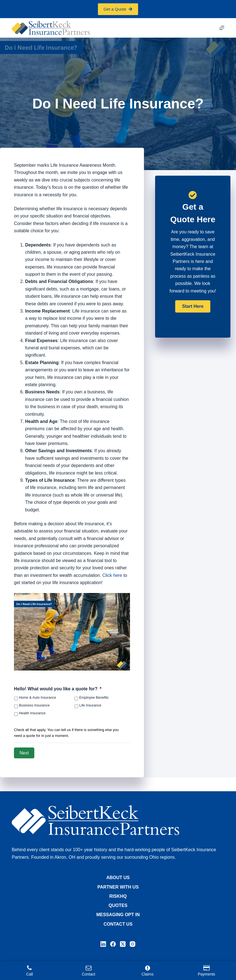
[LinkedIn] (103, 944)
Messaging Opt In (118, 915)
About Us (118, 878)
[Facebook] (113, 944)
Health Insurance (32, 713)
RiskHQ (118, 896)
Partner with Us (118, 887)
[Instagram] (133, 944)
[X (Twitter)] (123, 944)
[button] (193, 306)
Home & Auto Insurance (38, 698)
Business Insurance (34, 705)
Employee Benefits (94, 698)
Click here (112, 575)
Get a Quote (118, 9)
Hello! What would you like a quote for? (58, 689)
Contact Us (118, 924)
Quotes (118, 905)
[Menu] (222, 28)
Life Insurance (90, 705)
